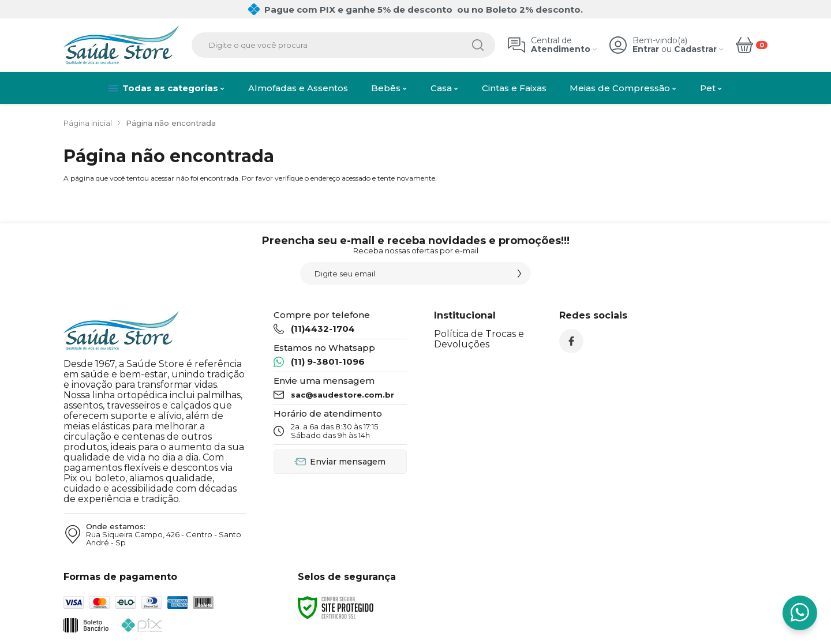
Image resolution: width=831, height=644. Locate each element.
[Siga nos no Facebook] (571, 341)
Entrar (646, 49)
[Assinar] (519, 274)
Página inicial (88, 123)
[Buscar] (478, 45)
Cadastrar (695, 49)
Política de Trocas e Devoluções (479, 339)
